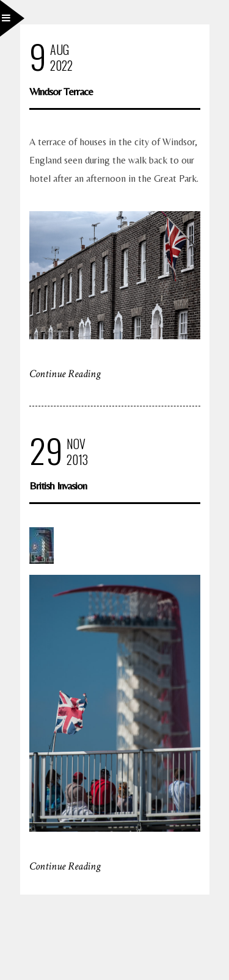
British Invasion (58, 485)
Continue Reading (65, 374)
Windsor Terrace (61, 91)
